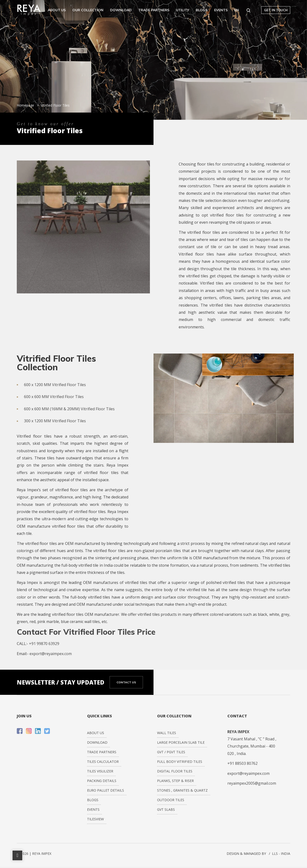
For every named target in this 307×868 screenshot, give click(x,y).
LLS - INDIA (281, 854)
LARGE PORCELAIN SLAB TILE (181, 742)
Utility (183, 10)
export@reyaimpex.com (51, 654)
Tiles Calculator (103, 762)
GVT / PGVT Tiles (171, 752)
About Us (57, 10)
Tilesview (95, 819)
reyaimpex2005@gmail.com (252, 783)
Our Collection (88, 10)
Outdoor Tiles (171, 800)
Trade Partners (154, 10)
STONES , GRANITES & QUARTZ (182, 790)
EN (237, 10)
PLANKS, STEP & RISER (175, 781)
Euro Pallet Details (106, 790)
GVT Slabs (166, 809)
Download (121, 10)
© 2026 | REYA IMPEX (34, 854)
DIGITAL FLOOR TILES (175, 771)
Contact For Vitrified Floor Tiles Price (86, 632)
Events (221, 10)
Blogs (202, 10)
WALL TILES (167, 733)
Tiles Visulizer (100, 771)
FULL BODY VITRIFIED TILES (180, 762)
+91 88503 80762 (242, 763)
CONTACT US (126, 682)
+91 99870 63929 (44, 644)
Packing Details (102, 781)
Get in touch (276, 10)
